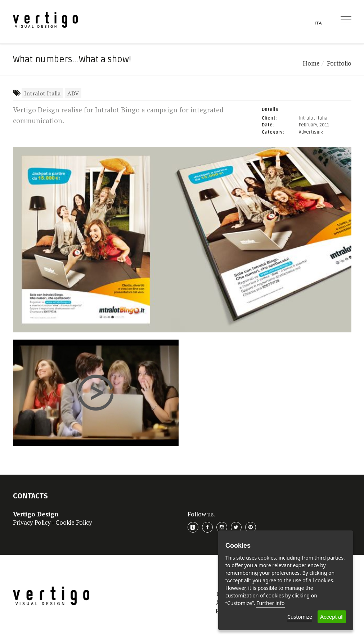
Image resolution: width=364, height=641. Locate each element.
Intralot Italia (42, 93)
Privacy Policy (32, 522)
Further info (270, 603)
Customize (300, 617)
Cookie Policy (74, 522)
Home (311, 63)
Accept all (332, 617)
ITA (318, 23)
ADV (73, 93)
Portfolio (339, 63)
